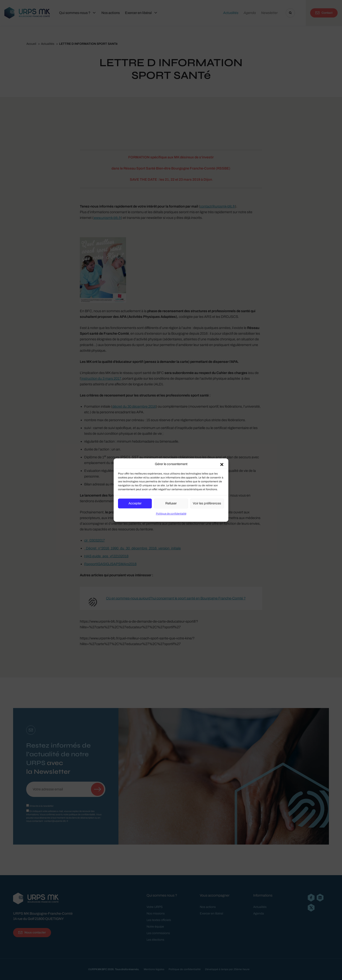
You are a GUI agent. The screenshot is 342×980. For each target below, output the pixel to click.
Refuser (171, 503)
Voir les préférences (207, 503)
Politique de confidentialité (171, 514)
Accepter (135, 503)
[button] (222, 464)
